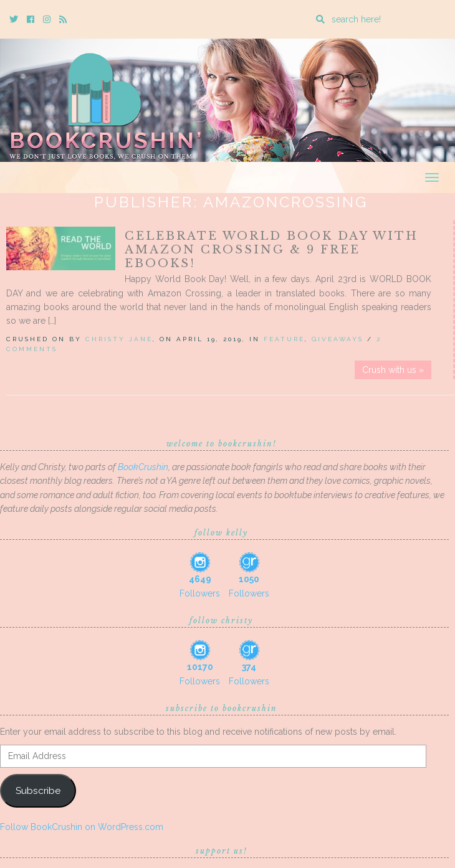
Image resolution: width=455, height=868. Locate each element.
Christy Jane (119, 339)
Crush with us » (393, 370)
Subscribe (38, 790)
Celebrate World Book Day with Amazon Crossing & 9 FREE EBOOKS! (271, 250)
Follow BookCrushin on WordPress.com (82, 827)
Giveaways (338, 339)
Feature (284, 339)
